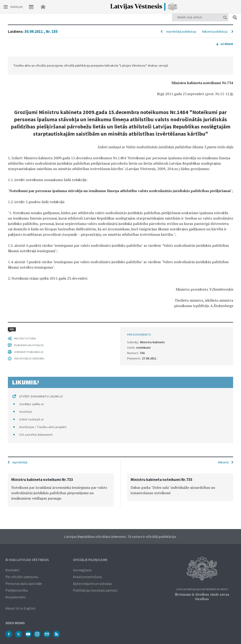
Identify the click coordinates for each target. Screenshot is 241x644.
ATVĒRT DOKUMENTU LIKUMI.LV (41, 396)
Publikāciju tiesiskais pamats (95, 590)
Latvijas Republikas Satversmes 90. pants (202, 589)
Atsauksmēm (16, 597)
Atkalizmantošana (87, 577)
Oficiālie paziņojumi (90, 560)
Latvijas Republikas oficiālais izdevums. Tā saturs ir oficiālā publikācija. (120, 536)
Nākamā (223, 462)
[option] (61, 490)
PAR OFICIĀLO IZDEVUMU (29, 358)
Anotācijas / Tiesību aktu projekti (43, 427)
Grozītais (26, 412)
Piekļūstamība (17, 590)
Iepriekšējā (20, 462)
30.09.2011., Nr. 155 (41, 31)
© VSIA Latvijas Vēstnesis (27, 560)
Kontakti (12, 570)
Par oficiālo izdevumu (22, 577)
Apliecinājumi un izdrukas (92, 583)
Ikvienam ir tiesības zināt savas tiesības (202, 597)
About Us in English (20, 608)
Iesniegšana (82, 570)
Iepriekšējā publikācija (181, 31)
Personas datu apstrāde (24, 583)
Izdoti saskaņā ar (31, 419)
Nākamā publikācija (215, 31)
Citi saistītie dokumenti (36, 435)
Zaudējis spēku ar (32, 404)
